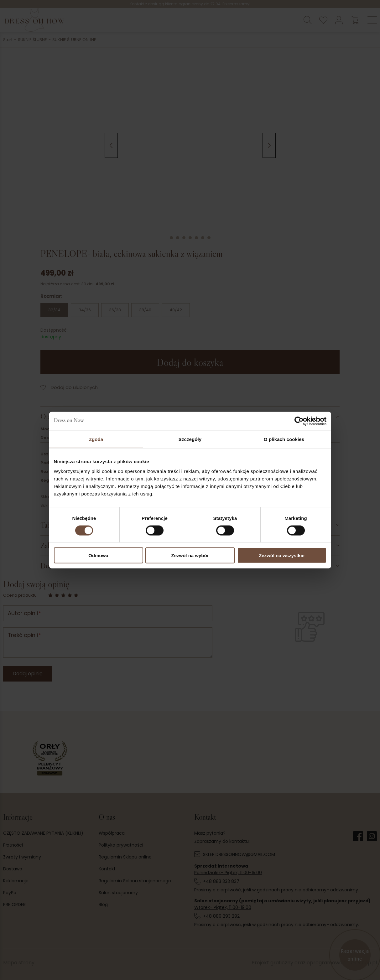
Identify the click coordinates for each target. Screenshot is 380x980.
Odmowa (98, 555)
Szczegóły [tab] (190, 439)
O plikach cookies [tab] (284, 439)
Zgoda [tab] (96, 439)
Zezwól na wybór (190, 555)
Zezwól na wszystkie (282, 555)
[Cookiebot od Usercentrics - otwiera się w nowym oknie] (299, 421)
